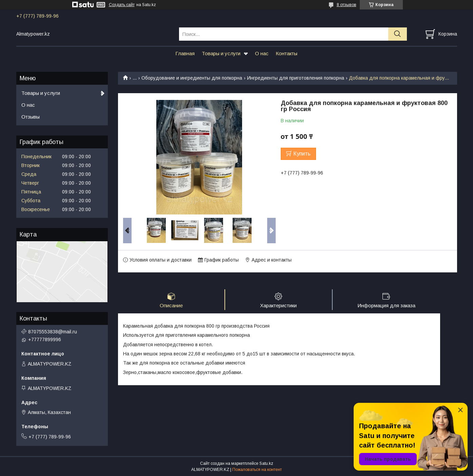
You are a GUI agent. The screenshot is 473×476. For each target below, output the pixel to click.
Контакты (287, 53)
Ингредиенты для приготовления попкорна (296, 78)
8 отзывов (347, 5)
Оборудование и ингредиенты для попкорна (192, 78)
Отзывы (31, 117)
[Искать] (398, 34)
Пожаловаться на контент (257, 470)
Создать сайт (122, 5)
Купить (302, 154)
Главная (185, 53)
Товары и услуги (221, 53)
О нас (262, 53)
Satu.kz (266, 463)
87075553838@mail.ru (53, 332)
